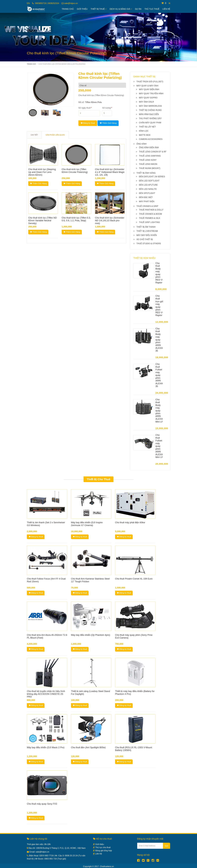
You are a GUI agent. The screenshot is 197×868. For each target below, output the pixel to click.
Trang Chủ (68, 9)
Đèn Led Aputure (148, 185)
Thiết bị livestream (147, 231)
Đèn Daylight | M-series (152, 177)
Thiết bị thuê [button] (99, 9)
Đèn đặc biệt (146, 197)
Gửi (167, 846)
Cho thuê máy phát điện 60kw (130, 523)
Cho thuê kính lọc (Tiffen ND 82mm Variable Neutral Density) (43, 221)
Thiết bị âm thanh (146, 227)
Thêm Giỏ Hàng (108, 123)
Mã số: (90, 102)
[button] (169, 3)
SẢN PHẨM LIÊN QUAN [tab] (55, 135)
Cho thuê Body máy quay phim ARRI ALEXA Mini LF (159, 411)
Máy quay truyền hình (151, 94)
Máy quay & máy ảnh (147, 86)
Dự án (138, 9)
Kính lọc (144, 131)
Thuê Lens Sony (148, 160)
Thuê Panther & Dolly (151, 210)
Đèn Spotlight (147, 193)
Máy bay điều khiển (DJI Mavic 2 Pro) (46, 747)
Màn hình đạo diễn (149, 114)
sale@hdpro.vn (71, 3)
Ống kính (141, 144)
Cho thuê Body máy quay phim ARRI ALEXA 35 (159, 340)
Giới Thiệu (82, 9)
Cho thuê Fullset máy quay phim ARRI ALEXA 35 (159, 375)
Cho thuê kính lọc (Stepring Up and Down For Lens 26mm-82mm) (42, 172)
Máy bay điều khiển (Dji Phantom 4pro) (91, 635)
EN (28, 3)
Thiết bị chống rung (150, 110)
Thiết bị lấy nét (147, 127)
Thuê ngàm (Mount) (150, 168)
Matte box (145, 135)
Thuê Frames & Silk (150, 218)
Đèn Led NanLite (148, 189)
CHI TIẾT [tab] (34, 135)
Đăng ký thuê (88, 123)
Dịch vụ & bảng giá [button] (121, 9)
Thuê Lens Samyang (150, 156)
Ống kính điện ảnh (149, 148)
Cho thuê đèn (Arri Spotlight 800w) (88, 747)
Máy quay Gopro (148, 98)
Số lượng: (107, 108)
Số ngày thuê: (85, 108)
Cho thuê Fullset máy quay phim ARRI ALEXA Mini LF (159, 446)
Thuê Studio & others (149, 244)
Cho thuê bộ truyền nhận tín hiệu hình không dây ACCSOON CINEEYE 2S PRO (46, 694)
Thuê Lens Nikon (148, 164)
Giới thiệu (99, 844)
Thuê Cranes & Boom (150, 214)
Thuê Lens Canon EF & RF (153, 152)
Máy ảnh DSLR (146, 102)
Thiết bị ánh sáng (146, 173)
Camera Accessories (151, 139)
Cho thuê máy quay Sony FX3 (42, 804)
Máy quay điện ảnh (149, 89)
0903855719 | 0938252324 (47, 3)
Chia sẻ (83, 85)
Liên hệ (166, 9)
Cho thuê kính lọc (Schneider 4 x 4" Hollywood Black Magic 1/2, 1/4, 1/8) (110, 172)
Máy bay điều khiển (147, 235)
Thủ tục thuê (152, 9)
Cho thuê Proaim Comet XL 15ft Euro (134, 579)
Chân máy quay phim (150, 123)
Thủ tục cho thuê (102, 847)
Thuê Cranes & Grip (147, 206)
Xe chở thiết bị (145, 239)
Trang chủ (31, 64)
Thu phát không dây (150, 118)
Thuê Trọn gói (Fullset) (150, 82)
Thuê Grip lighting (149, 222)
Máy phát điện (147, 201)
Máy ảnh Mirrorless (150, 106)
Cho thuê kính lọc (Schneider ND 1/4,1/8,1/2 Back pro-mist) (110, 221)
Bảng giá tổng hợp (103, 851)
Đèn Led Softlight (149, 181)
